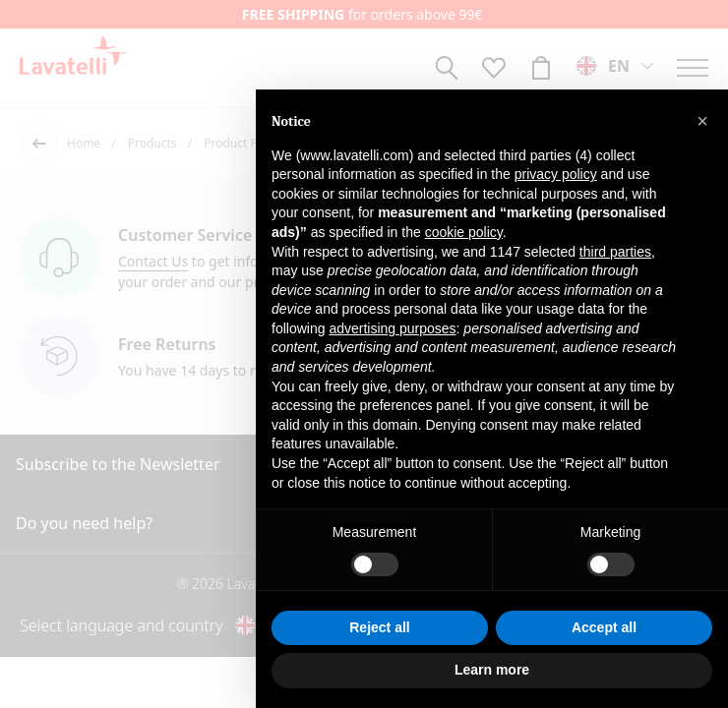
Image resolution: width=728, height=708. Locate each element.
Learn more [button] (492, 670)
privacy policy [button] (556, 174)
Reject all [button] (379, 627)
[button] (702, 121)
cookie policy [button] (464, 232)
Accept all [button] (604, 627)
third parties (615, 252)
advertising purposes (392, 328)
